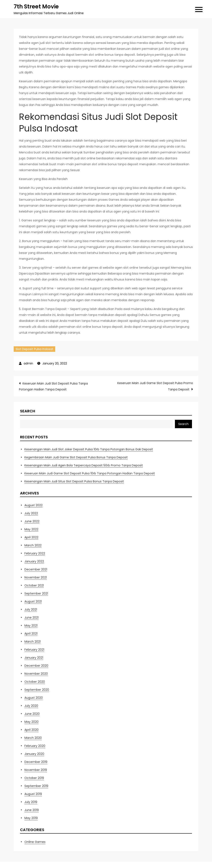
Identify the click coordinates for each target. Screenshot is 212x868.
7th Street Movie (36, 7)
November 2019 (36, 770)
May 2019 (31, 818)
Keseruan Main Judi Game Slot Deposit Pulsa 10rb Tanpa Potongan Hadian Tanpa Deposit (90, 473)
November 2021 (36, 577)
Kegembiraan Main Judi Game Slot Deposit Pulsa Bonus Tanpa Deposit (76, 457)
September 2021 (36, 593)
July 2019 (31, 802)
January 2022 (34, 561)
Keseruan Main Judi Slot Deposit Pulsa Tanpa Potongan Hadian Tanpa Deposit (53, 386)
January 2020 (34, 754)
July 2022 (31, 513)
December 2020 (36, 666)
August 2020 (34, 698)
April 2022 (31, 537)
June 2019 (32, 810)
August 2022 (34, 505)
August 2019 (33, 794)
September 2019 (36, 786)
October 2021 (34, 585)
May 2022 (31, 529)
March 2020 (33, 738)
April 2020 (32, 730)
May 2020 (32, 722)
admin (28, 363)
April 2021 (31, 634)
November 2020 (36, 674)
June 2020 (32, 714)
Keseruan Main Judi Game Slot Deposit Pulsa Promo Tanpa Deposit (155, 386)
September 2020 (37, 690)
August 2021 (33, 601)
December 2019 (36, 762)
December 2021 (36, 569)
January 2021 (34, 658)
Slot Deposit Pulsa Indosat (34, 349)
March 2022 (33, 545)
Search (28, 411)
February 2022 (35, 553)
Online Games (35, 842)
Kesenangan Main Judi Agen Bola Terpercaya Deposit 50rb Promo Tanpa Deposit (84, 465)
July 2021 (31, 609)
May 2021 (31, 626)
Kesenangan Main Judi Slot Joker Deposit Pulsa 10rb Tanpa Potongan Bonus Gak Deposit (89, 449)
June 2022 (32, 521)
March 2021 (33, 642)
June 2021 (32, 617)
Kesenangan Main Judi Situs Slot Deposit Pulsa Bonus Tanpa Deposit (74, 481)
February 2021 (34, 650)
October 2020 (35, 682)
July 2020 (31, 706)
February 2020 (35, 746)
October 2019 (34, 778)
